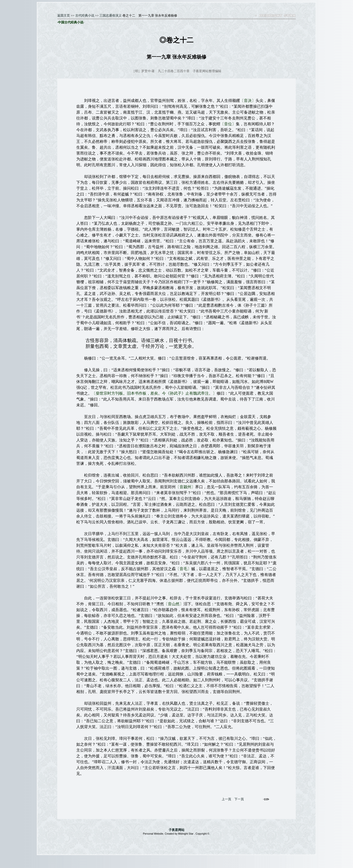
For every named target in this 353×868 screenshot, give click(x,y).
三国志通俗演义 (110, 15)
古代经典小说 (85, 15)
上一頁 (226, 799)
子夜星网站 (176, 830)
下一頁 (239, 799)
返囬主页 (64, 15)
